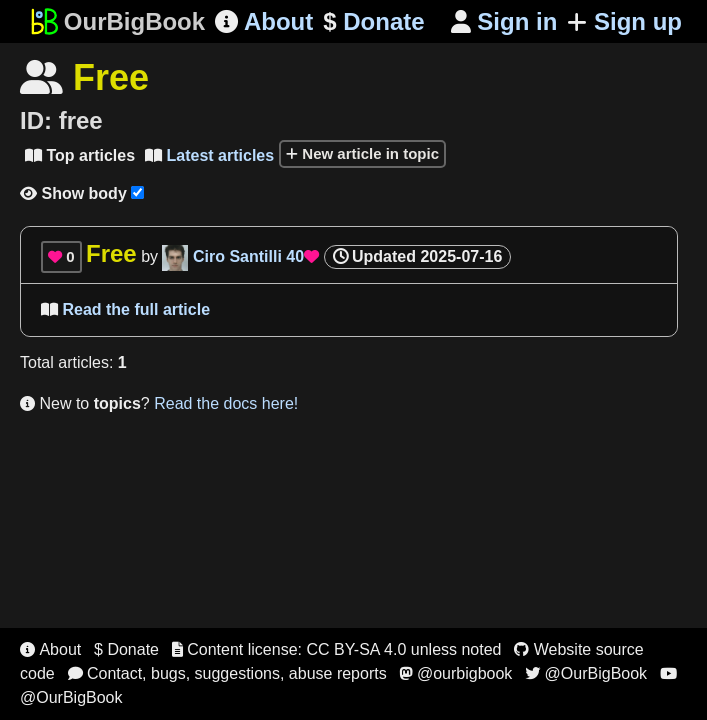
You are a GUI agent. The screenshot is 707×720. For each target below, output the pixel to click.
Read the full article (125, 309)
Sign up (624, 21)
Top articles (80, 155)
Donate (373, 22)
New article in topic (362, 153)
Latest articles (209, 155)
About (264, 21)
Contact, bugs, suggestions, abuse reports (227, 673)
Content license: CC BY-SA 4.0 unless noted (337, 649)
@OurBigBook (586, 673)
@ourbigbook (455, 673)
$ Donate (126, 649)
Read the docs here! (226, 403)
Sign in (504, 21)
